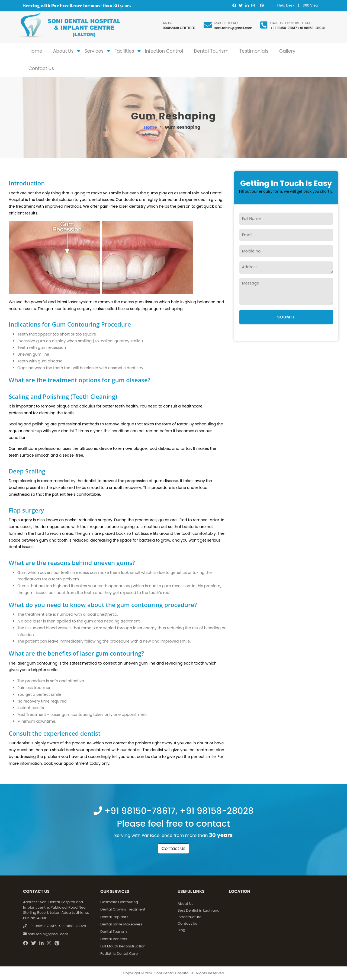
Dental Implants (114, 917)
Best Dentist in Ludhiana (199, 910)
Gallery (287, 51)
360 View (311, 5)
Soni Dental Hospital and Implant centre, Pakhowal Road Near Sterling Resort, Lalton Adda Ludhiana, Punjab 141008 (56, 910)
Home (35, 51)
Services (94, 51)
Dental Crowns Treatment (123, 909)
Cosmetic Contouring (119, 902)
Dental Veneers (114, 939)
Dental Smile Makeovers (121, 924)
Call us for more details (291, 23)
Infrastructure (189, 917)
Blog (181, 930)
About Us (63, 51)
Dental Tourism (211, 51)
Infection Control (164, 51)
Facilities (124, 51)
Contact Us (41, 68)
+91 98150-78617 (284, 28)
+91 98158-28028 (311, 28)
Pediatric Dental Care (119, 954)
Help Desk (286, 5)
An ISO (168, 23)
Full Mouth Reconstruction (123, 946)
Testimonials (254, 51)
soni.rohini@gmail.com (233, 28)
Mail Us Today (226, 23)
